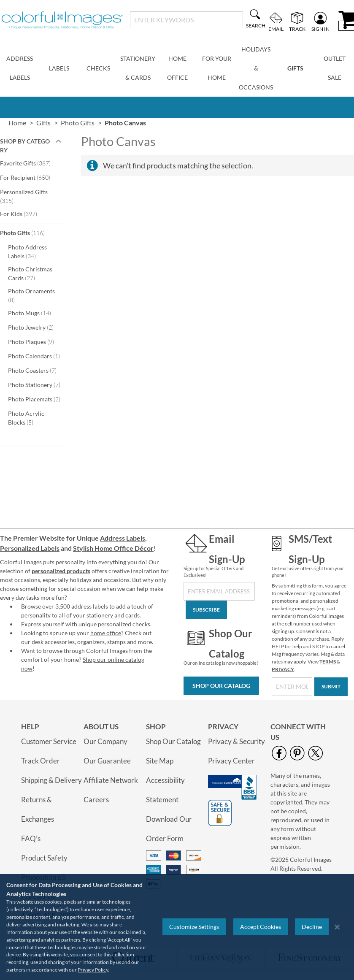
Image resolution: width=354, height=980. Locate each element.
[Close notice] (337, 927)
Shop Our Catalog (221, 686)
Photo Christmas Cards (30, 273)
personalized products (61, 571)
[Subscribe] (206, 610)
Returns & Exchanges (38, 809)
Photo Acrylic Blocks (26, 418)
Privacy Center (231, 761)
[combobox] (186, 20)
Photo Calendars (36, 356)
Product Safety (44, 858)
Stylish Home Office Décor (113, 548)
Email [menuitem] (276, 29)
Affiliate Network (111, 780)
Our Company (105, 741)
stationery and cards (113, 615)
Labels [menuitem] (59, 68)
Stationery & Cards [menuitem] (138, 68)
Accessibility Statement (165, 790)
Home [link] (17, 123)
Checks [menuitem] (98, 68)
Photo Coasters (36, 370)
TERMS (328, 662)
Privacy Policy (93, 970)
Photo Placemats (36, 399)
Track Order (41, 761)
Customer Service (49, 741)
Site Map (160, 761)
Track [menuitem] (297, 29)
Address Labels (123, 538)
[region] (177, 927)
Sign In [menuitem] (320, 29)
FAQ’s (31, 838)
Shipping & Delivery (51, 780)
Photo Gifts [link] (78, 123)
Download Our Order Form (169, 829)
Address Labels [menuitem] (20, 68)
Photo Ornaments (31, 295)
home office (106, 633)
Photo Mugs (35, 313)
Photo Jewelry (36, 327)
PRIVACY (283, 669)
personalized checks (124, 624)
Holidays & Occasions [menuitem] (256, 68)
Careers (96, 800)
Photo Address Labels (28, 252)
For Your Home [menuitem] (217, 68)
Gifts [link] (43, 123)
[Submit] (331, 687)
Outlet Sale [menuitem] (335, 68)
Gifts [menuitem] (295, 68)
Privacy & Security (236, 741)
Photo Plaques (36, 341)
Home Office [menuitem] (177, 68)
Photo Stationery (36, 384)
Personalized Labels (30, 548)
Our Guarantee (107, 761)
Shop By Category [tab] (25, 146)
